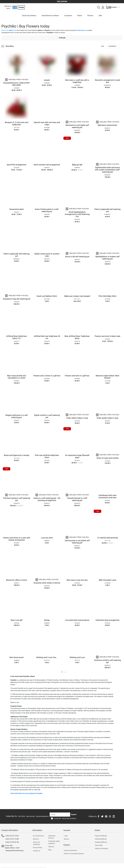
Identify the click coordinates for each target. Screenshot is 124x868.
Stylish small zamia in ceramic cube (47, 255)
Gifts (100, 16)
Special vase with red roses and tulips (47, 123)
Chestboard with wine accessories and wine (108, 496)
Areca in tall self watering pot (77, 257)
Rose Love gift (17, 620)
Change (21, 7)
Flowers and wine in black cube (107, 336)
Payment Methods (101, 836)
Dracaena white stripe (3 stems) (47, 583)
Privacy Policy (38, 848)
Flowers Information (70, 850)
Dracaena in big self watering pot (17, 299)
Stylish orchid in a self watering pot (47, 416)
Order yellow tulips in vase (77, 418)
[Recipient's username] (60, 815)
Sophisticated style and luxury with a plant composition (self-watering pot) (107, 170)
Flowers (90, 16)
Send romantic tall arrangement (47, 165)
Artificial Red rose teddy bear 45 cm (47, 337)
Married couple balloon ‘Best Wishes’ (107, 377)
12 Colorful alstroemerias (107, 538)
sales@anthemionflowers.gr (15, 851)
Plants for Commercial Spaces (74, 854)
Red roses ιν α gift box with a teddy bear (77, 81)
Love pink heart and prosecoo (77, 620)
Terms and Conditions (36, 843)
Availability (112, 46)
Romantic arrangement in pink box (108, 81)
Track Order (99, 845)
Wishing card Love (77, 657)
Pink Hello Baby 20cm (108, 296)
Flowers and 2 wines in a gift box (47, 376)
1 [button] (59, 672)
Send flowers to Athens (50, 16)
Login (66, 836)
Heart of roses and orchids (108, 458)
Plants (80, 16)
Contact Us (36, 851)
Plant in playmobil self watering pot (107, 210)
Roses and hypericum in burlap (17, 455)
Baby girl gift (77, 165)
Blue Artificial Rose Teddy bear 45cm (77, 337)
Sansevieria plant (17, 209)
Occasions (68, 16)
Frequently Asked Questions (54, 842)
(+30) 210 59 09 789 (12, 842)
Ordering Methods (101, 839)
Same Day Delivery (29, 16)
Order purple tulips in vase (108, 418)
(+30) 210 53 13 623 (12, 836)
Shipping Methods (101, 842)
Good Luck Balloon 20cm (47, 296)
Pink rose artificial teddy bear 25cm (47, 456)
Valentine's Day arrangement (107, 620)
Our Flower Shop (38, 836)
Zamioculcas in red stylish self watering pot (77, 542)
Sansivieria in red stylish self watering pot (77, 126)
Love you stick (47, 538)
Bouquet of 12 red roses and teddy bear (17, 123)
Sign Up (66, 839)
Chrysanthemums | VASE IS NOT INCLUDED (17, 84)
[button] (65, 672)
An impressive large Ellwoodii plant (77, 456)
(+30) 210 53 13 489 (12, 839)
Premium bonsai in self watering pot (17, 499)
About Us (36, 839)
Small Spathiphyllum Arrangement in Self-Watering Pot (77, 214)
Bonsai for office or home (17, 580)
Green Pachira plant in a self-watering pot (47, 210)
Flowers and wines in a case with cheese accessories (17, 539)
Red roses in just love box (77, 580)
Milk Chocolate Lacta (108, 580)
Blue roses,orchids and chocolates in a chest (17, 377)
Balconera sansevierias (107, 125)
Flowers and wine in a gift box (77, 376)
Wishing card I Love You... (47, 657)
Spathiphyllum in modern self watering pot (107, 258)
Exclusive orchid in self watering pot (108, 661)
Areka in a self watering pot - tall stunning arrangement (47, 499)
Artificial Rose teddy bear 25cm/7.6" (17, 337)
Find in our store (9, 30)
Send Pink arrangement (17, 165)
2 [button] (62, 672)
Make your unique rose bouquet (77, 296)
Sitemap (51, 847)
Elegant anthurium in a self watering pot (17, 416)
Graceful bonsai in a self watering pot (77, 499)
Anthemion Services (52, 837)
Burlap (47, 620)
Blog (50, 850)
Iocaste (47, 80)
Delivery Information (102, 848)
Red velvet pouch (17, 657)
